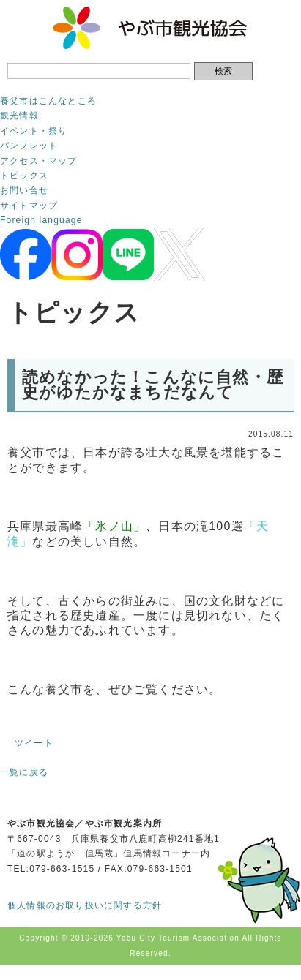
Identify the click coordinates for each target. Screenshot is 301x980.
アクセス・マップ (39, 161)
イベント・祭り (34, 131)
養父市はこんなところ (48, 101)
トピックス (24, 176)
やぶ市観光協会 (150, 28)
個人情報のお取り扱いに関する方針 (85, 905)
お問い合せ (24, 190)
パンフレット (29, 146)
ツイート (34, 743)
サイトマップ (29, 206)
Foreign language (41, 220)
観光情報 (19, 116)
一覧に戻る (24, 772)
